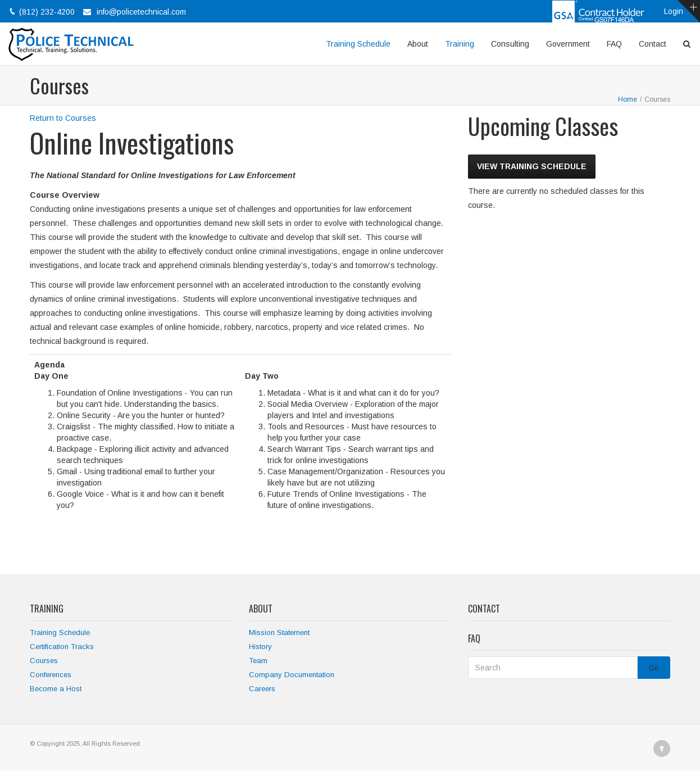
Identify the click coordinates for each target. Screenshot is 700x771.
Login (674, 11)
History (260, 647)
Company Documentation (292, 675)
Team (258, 661)
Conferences (51, 675)
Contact (653, 44)
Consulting (510, 44)
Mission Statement (279, 632)
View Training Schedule (532, 166)
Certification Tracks (62, 647)
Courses (44, 661)
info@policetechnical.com (141, 12)
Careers (262, 689)
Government (568, 44)
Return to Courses (63, 118)
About (418, 44)
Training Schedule (358, 44)
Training (460, 44)
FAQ (614, 44)
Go (654, 668)
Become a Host (56, 689)
